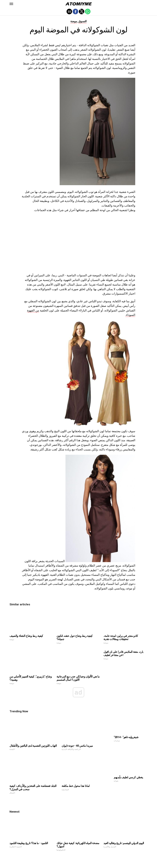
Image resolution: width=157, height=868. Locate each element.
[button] (11, 4)
